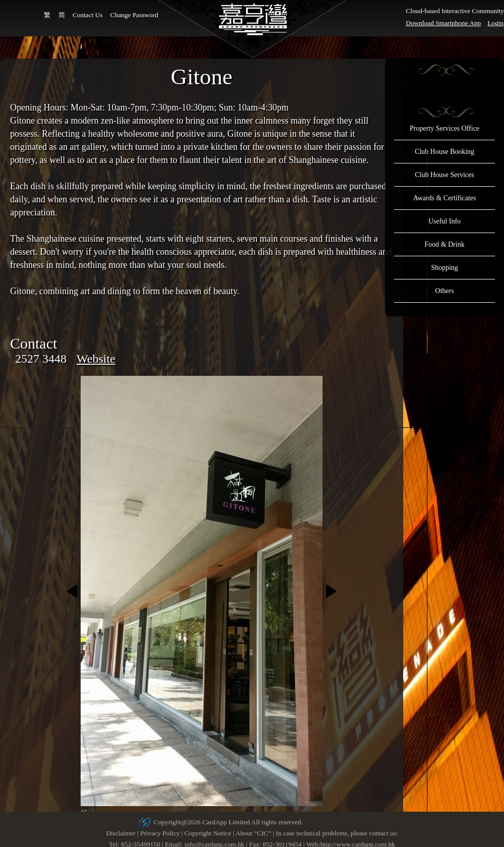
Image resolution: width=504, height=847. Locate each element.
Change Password (134, 15)
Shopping (445, 268)
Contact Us (88, 15)
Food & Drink (444, 244)
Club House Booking (445, 152)
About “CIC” (253, 833)
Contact (34, 343)
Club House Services (444, 175)
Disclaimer (120, 833)
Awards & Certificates (445, 198)
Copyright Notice (208, 833)
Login (495, 23)
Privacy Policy (160, 833)
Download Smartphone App (443, 23)
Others (444, 291)
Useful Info (445, 221)
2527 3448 (41, 359)
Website (96, 359)
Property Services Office (445, 128)
